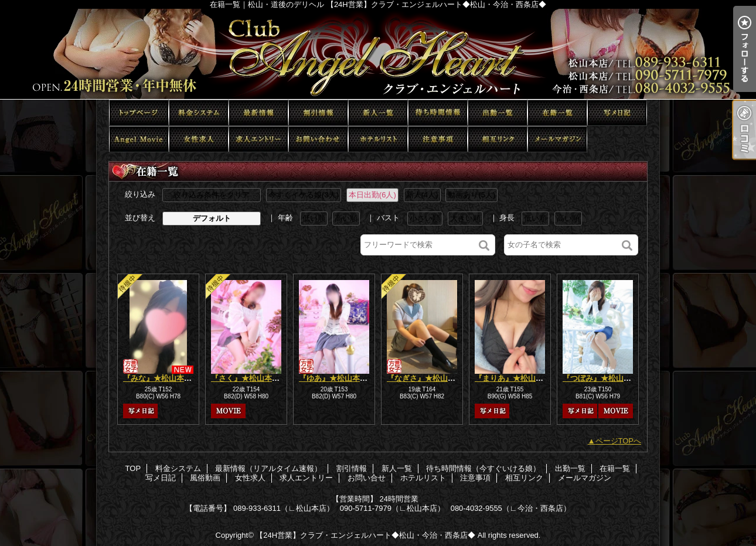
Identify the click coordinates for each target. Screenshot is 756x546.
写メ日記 (617, 113)
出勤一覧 (498, 113)
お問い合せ (318, 139)
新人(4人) (422, 195)
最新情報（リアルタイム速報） (258, 113)
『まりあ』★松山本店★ (517, 378)
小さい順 (425, 218)
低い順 (314, 218)
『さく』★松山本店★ (249, 378)
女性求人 (199, 139)
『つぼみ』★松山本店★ (605, 378)
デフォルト (212, 218)
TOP (139, 113)
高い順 (346, 218)
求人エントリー (258, 139)
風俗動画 (139, 139)
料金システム (199, 113)
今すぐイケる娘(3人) (304, 195)
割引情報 (318, 113)
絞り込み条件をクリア (212, 195)
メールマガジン (557, 139)
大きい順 (465, 218)
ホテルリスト (378, 139)
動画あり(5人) (471, 195)
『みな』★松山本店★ (161, 378)
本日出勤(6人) (372, 195)
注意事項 (438, 139)
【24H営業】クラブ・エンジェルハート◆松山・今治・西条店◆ (365, 535)
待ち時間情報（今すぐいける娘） (438, 113)
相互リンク (498, 139)
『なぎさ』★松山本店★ (429, 378)
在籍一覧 (557, 113)
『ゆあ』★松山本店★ (337, 378)
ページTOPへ (619, 441)
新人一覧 (378, 113)
